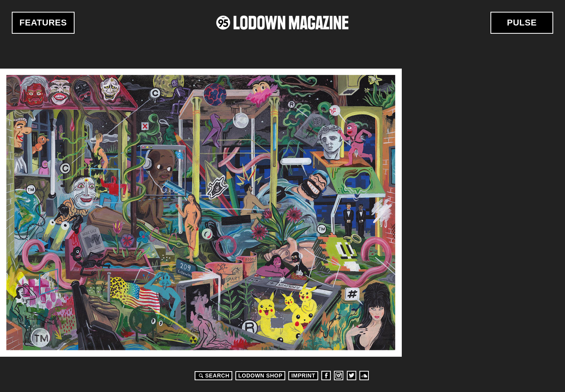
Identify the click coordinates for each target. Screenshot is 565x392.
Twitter (352, 376)
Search (213, 376)
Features (43, 23)
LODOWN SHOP (260, 376)
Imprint (303, 376)
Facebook (326, 376)
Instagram (339, 376)
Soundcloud (364, 376)
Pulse (522, 23)
